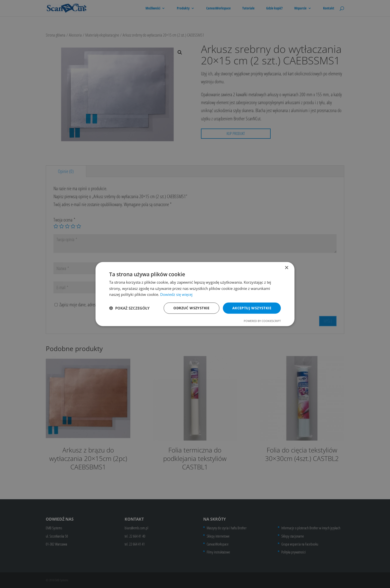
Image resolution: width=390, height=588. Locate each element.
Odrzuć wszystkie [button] (191, 308)
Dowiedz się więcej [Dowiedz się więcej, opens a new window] (176, 294)
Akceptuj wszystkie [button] (252, 308)
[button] (129, 308)
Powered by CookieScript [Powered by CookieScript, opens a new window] (262, 321)
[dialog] (195, 294)
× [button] (286, 268)
